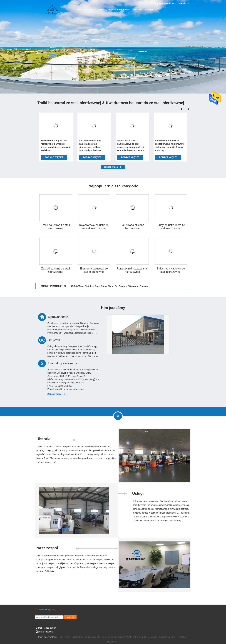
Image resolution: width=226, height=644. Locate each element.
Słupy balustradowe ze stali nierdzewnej (171, 227)
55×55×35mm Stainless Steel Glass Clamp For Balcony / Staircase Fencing (109, 286)
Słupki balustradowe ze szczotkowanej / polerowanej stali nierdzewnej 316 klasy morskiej (170, 145)
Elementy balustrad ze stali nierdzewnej (94, 270)
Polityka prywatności (48, 637)
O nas (101, 10)
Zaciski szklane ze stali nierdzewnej (56, 270)
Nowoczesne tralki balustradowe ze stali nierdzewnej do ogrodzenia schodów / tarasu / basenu (131, 145)
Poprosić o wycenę (143, 10)
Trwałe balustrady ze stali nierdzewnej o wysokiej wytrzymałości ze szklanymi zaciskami (55, 145)
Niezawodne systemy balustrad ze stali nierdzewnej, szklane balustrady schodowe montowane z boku (90, 146)
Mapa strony (50, 628)
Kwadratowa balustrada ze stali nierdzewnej (94, 227)
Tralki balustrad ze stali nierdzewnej (56, 227)
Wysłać (70, 617)
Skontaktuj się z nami (118, 10)
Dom (80, 10)
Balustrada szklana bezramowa (132, 227)
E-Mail (39, 628)
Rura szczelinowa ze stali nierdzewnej (132, 270)
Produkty (90, 10)
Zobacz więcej (54, 157)
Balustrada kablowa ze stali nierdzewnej (171, 270)
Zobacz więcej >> (56, 394)
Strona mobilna (44, 632)
